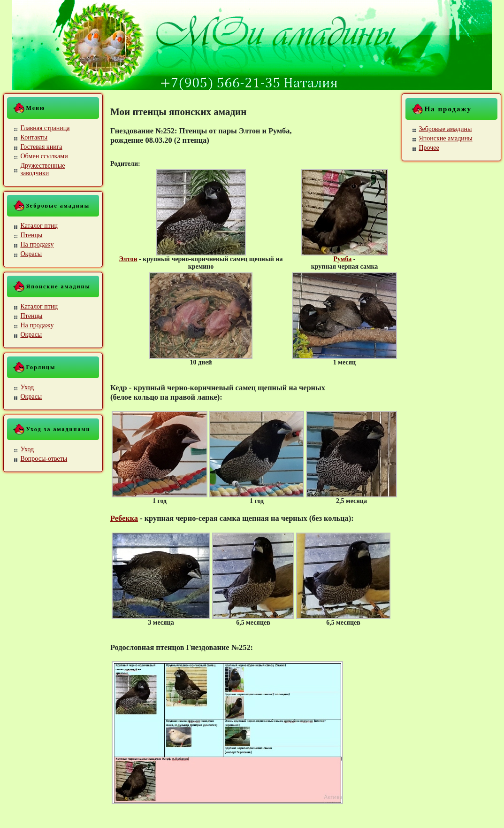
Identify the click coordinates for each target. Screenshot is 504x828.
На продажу (37, 244)
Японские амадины (446, 138)
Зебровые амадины (446, 129)
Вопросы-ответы (44, 459)
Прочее (429, 148)
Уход (27, 387)
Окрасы (31, 254)
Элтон (128, 259)
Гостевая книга (42, 147)
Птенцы (32, 235)
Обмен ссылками (44, 156)
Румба (342, 259)
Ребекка (124, 518)
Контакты (34, 137)
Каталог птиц (39, 226)
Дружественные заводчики (43, 169)
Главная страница (45, 128)
